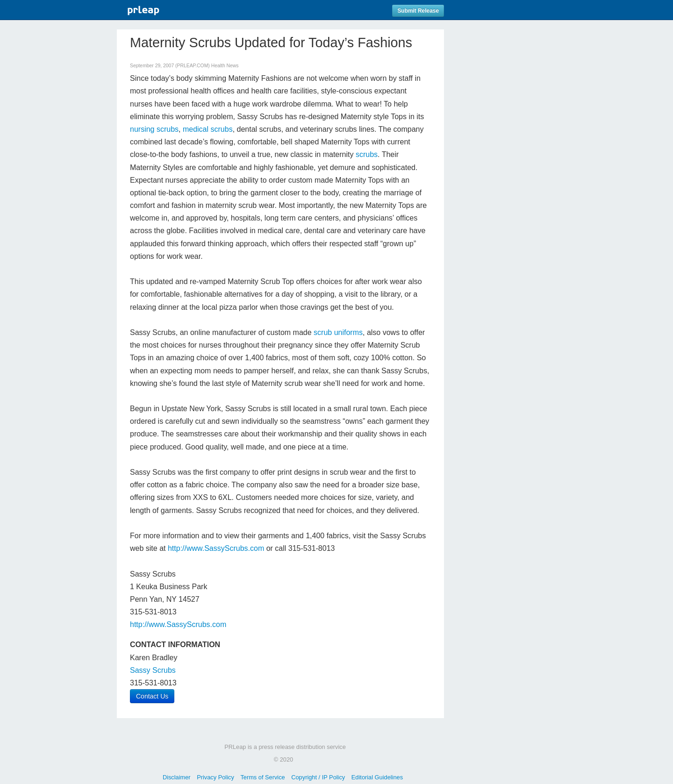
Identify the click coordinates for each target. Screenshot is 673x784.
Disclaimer (177, 777)
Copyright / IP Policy (318, 777)
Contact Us (152, 696)
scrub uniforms (338, 332)
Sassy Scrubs (153, 670)
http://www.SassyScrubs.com (216, 548)
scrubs (367, 154)
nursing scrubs (154, 129)
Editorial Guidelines (377, 777)
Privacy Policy (215, 777)
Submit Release (418, 11)
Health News (225, 66)
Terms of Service (262, 777)
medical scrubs (208, 129)
